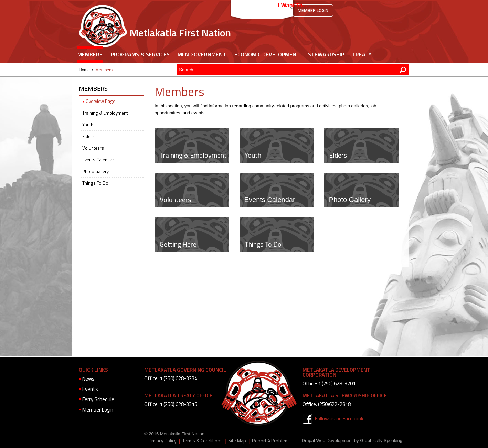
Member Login (313, 10)
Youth (253, 155)
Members (90, 54)
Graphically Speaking (381, 441)
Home (84, 70)
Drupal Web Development (327, 441)
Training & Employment (193, 155)
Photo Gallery (350, 200)
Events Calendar (270, 200)
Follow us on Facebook (339, 419)
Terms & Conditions (203, 441)
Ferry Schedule (98, 399)
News (88, 379)
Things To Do (263, 244)
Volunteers (175, 199)
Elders (338, 155)
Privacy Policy (163, 441)
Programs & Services (140, 54)
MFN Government (202, 54)
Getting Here (178, 244)
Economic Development (267, 54)
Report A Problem (270, 441)
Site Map (237, 441)
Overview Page (100, 101)
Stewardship (326, 54)
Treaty (362, 54)
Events (90, 389)
